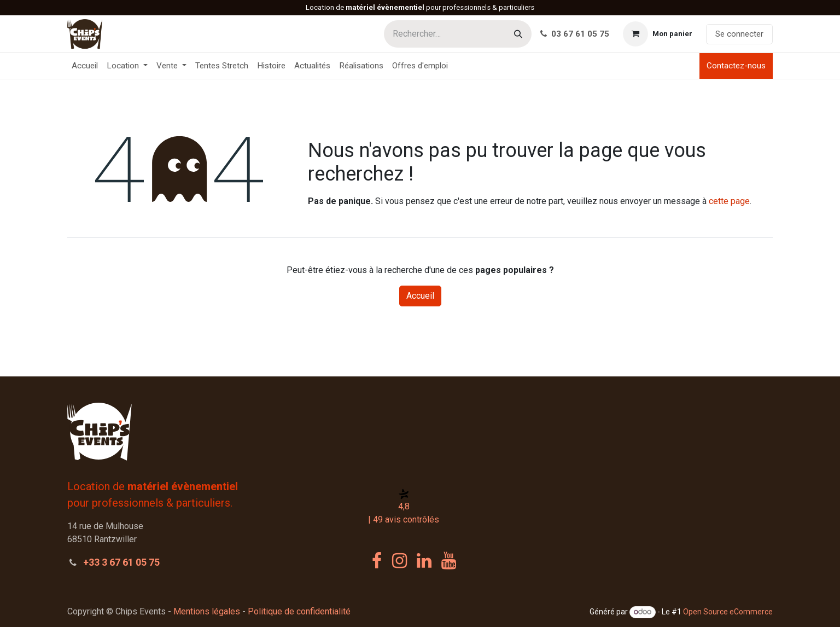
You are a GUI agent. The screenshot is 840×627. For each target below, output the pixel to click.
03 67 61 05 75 (575, 34)
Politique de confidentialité (299, 611)
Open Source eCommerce (728, 612)
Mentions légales (207, 611)
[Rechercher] (518, 34)
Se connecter (739, 34)
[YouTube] (449, 561)
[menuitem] (85, 66)
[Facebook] (377, 561)
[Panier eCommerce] (658, 34)
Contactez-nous (736, 66)
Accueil (420, 296)
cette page (729, 201)
